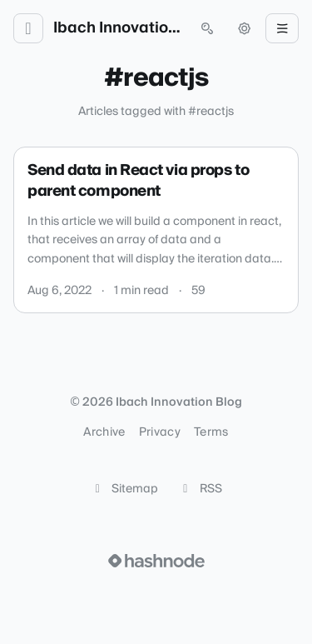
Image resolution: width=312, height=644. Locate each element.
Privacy (160, 432)
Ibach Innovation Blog (118, 28)
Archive (104, 432)
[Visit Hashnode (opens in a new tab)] (156, 561)
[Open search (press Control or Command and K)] (207, 28)
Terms (211, 432)
